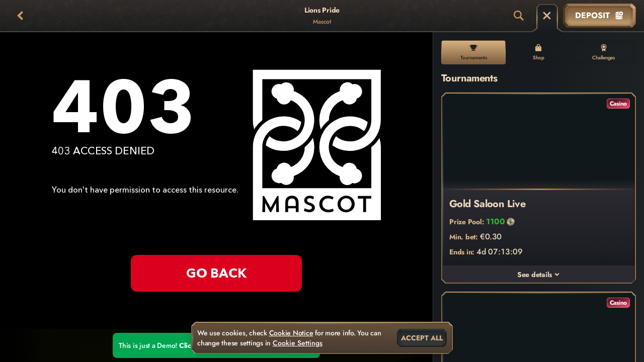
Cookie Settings (298, 343)
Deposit (599, 16)
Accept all (422, 338)
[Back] (20, 16)
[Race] (547, 16)
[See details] (557, 275)
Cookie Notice (291, 333)
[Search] (519, 16)
